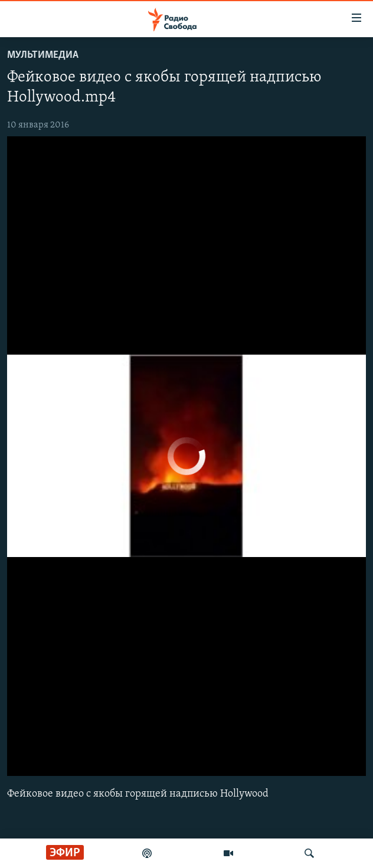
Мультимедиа (43, 55)
